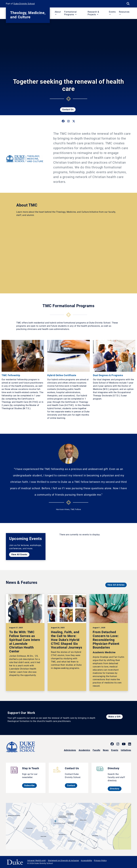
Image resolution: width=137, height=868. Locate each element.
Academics (84, 750)
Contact (72, 785)
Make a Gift (114, 717)
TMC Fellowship (11, 375)
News (106, 750)
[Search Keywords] (128, 4)
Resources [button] (124, 12)
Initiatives (126, 750)
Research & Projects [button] (93, 13)
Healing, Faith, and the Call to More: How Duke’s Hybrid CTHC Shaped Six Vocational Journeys (66, 640)
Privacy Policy (100, 861)
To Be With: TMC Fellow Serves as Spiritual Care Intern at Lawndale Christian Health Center (25, 642)
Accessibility (86, 861)
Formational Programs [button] (70, 13)
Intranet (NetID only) (37, 861)
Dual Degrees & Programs (108, 375)
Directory (116, 789)
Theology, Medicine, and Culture (28, 15)
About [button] (58, 12)
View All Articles (116, 585)
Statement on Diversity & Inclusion (63, 861)
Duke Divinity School (24, 4)
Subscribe (31, 785)
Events (115, 750)
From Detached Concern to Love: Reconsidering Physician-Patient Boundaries (106, 640)
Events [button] (112, 12)
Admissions (70, 750)
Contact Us (68, 110)
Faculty (96, 750)
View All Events (19, 554)
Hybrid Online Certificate (62, 375)
